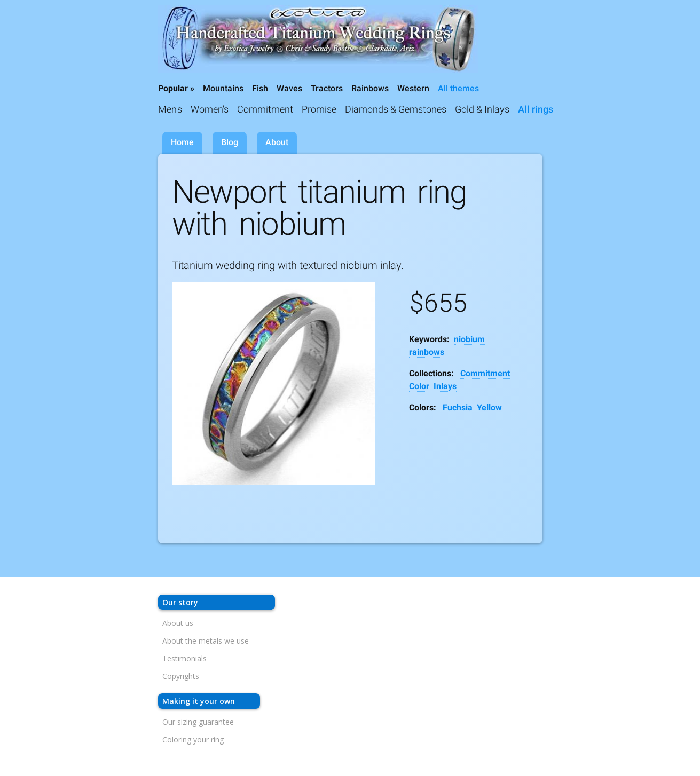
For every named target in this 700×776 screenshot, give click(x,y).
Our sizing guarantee (198, 722)
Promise (319, 109)
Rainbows (370, 88)
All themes (458, 88)
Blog (230, 142)
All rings (536, 109)
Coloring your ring (193, 739)
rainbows (427, 352)
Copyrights (181, 676)
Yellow (489, 407)
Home (182, 142)
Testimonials (184, 658)
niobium (469, 339)
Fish (260, 88)
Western (413, 88)
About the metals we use (206, 641)
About (277, 142)
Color (419, 386)
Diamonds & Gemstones (396, 109)
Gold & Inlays (482, 109)
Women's (210, 109)
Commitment (265, 109)
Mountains (223, 88)
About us (178, 623)
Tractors (327, 88)
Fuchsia (458, 407)
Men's (170, 109)
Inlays (445, 386)
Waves (289, 88)
